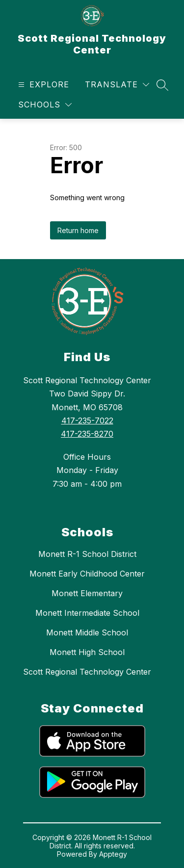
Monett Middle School (87, 632)
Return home (78, 230)
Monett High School (87, 652)
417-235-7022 (87, 421)
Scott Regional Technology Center (87, 672)
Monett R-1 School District (87, 554)
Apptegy (113, 854)
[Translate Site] (117, 85)
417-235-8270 (87, 434)
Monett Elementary (87, 593)
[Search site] (162, 85)
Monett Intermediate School (87, 613)
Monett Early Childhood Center (87, 574)
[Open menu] (42, 85)
